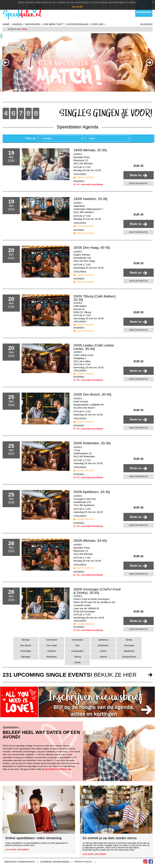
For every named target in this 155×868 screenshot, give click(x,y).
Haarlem (52, 651)
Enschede (129, 645)
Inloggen (146, 24)
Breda (129, 640)
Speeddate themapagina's (19, 862)
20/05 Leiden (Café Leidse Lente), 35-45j (94, 347)
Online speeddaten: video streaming (33, 838)
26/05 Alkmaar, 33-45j (90, 541)
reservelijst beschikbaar (92, 184)
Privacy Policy (83, 862)
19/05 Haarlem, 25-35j (90, 199)
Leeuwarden (77, 651)
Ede (77, 645)
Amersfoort (52, 640)
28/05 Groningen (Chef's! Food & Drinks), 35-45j (97, 591)
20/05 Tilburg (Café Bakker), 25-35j (95, 298)
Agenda (17, 24)
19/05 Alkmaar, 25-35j (90, 150)
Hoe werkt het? (53, 24)
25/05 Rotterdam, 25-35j (92, 443)
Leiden (103, 651)
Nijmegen (26, 657)
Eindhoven (103, 645)
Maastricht (129, 651)
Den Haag (52, 645)
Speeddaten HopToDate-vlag (58, 769)
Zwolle (77, 662)
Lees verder (11, 850)
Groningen (26, 651)
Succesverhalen (77, 24)
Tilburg (77, 657)
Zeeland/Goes (129, 657)
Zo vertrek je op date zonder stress (110, 838)
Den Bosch (26, 645)
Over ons (97, 24)
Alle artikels (23, 850)
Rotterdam (52, 657)
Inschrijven (33, 24)
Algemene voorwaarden (55, 862)
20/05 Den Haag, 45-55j (92, 247)
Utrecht (103, 657)
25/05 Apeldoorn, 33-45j (92, 492)
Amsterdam (77, 640)
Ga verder (77, 7)
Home (6, 24)
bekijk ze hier (70, 675)
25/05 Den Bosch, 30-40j (92, 394)
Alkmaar (26, 640)
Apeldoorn (103, 640)
